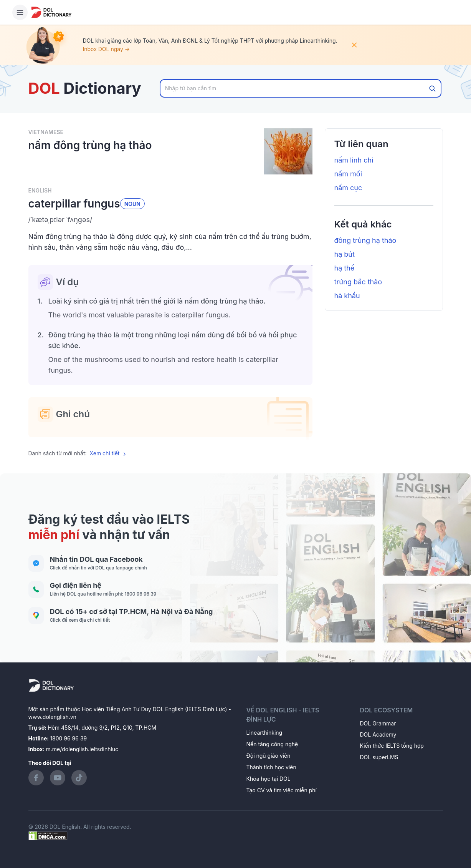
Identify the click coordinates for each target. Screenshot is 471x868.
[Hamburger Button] (20, 12)
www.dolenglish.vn (52, 717)
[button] (170, 220)
